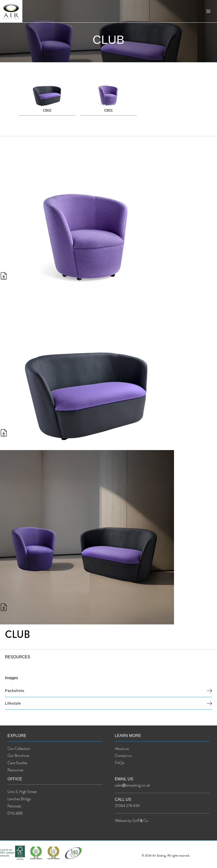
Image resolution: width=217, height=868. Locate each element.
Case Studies (17, 763)
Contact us (123, 756)
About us (122, 749)
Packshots (15, 691)
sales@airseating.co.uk (132, 785)
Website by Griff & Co (132, 821)
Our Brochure (18, 756)
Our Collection (19, 749)
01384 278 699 (127, 806)
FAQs (120, 763)
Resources (15, 770)
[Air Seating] (12, 12)
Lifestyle (13, 703)
